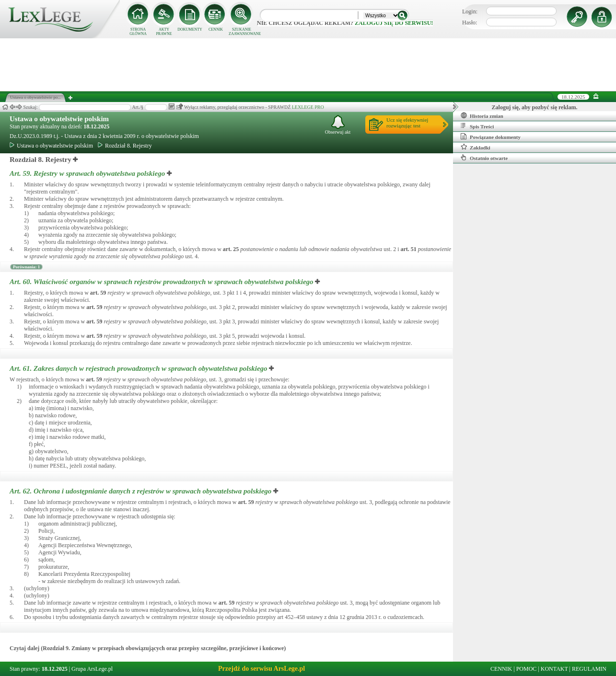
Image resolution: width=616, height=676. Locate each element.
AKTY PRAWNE (164, 32)
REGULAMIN (589, 669)
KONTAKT (554, 669)
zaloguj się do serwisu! (394, 23)
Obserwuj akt (338, 125)
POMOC (527, 669)
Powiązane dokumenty (491, 137)
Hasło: (470, 23)
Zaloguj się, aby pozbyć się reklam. (535, 107)
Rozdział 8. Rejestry (125, 146)
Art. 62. (141, 491)
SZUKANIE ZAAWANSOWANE (242, 32)
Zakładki (476, 147)
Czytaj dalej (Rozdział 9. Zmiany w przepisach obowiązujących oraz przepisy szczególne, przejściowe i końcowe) (148, 648)
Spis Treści (477, 126)
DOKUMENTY (190, 29)
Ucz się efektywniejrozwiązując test (407, 123)
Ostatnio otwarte (484, 158)
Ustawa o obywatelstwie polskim (59, 119)
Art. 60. (162, 282)
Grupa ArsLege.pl (92, 669)
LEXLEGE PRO (308, 107)
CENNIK (216, 29)
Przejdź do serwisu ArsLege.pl (262, 669)
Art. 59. (88, 173)
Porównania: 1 (26, 267)
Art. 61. (139, 368)
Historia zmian (482, 115)
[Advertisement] (308, 65)
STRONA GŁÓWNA (138, 32)
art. (231, 249)
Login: (470, 11)
